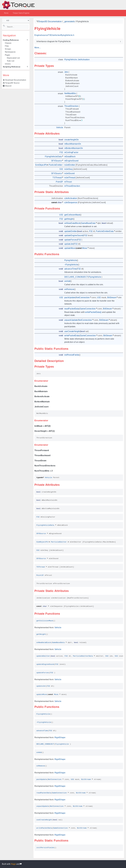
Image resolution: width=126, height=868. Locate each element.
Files (7, 46)
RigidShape (60, 737)
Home (6, 13)
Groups (8, 49)
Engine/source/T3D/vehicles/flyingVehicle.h (54, 35)
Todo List (11, 61)
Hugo (13, 864)
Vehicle (58, 628)
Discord (8, 86)
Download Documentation (16, 80)
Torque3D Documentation (50, 21)
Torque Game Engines (21, 13)
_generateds (69, 21)
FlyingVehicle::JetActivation (77, 60)
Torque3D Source (12, 83)
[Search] (16, 27)
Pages (8, 55)
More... (38, 48)
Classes (8, 43)
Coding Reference (11, 40)
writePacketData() (93, 312)
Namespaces (10, 52)
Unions (8, 64)
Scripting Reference (12, 67)
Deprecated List (13, 58)
